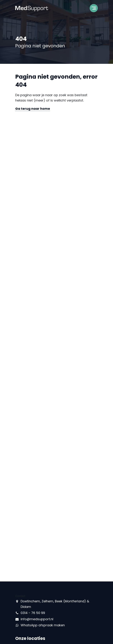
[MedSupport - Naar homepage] (32, 8)
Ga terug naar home (33, 109)
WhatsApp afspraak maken (43, 625)
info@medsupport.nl (37, 619)
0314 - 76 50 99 (33, 613)
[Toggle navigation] (94, 9)
